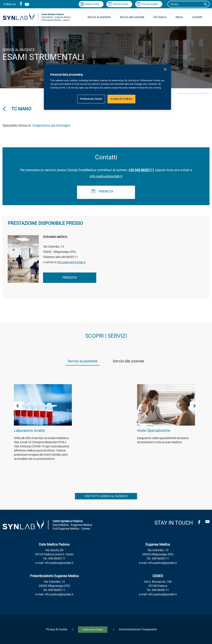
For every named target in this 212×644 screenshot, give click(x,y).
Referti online (92, 4)
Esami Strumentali (188, 93)
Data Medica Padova (54, 544)
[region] (107, 87)
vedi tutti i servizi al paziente (106, 496)
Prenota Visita (120, 4)
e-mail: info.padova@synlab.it (54, 563)
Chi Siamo (160, 17)
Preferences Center (93, 630)
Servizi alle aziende (132, 17)
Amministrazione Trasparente (138, 629)
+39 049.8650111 (141, 170)
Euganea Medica (158, 544)
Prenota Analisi (150, 4)
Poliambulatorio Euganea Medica (54, 576)
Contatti (197, 17)
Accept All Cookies (121, 99)
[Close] (165, 69)
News (179, 17)
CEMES (158, 576)
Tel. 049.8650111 (54, 559)
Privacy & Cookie (57, 629)
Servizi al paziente (99, 17)
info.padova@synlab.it (106, 176)
